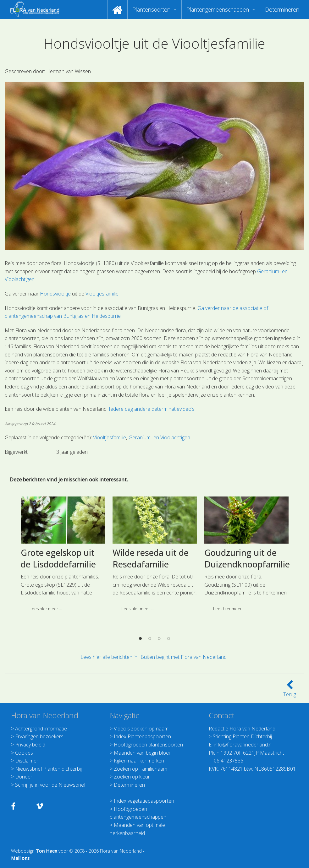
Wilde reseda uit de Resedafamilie (151, 626)
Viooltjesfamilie (102, 294)
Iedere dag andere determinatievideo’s (152, 409)
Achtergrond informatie (41, 729)
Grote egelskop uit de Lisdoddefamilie (58, 626)
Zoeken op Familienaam (141, 769)
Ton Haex (47, 851)
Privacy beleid (30, 745)
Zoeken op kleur (132, 777)
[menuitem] (117, 9)
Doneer (24, 777)
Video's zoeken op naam (141, 729)
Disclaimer (27, 761)
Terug (290, 691)
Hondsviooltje (55, 294)
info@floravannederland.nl (243, 745)
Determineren (282, 9)
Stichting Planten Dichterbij (242, 736)
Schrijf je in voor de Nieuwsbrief (50, 785)
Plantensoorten (151, 9)
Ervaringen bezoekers (39, 736)
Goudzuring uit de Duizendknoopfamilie (247, 626)
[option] (63, 624)
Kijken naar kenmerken (139, 761)
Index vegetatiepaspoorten (144, 801)
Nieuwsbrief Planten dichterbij (48, 769)
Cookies (24, 753)
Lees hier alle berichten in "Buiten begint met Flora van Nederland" (154, 657)
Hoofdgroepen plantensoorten (148, 745)
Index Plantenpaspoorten (142, 736)
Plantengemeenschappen (218, 9)
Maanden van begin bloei (142, 753)
